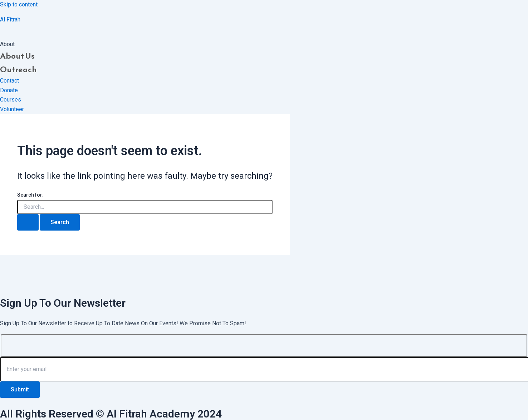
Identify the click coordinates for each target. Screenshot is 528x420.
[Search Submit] (28, 222)
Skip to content (19, 4)
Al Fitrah (10, 19)
